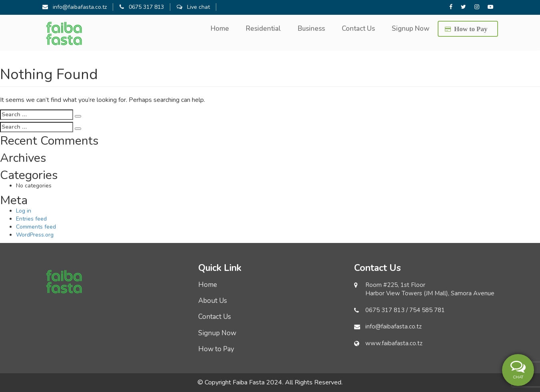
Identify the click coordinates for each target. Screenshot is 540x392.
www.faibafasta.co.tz (394, 343)
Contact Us (358, 29)
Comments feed (36, 227)
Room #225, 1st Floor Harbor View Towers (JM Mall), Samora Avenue (430, 289)
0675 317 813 (142, 7)
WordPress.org (35, 235)
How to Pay (471, 29)
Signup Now (410, 29)
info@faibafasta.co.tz (75, 7)
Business (311, 29)
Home (220, 29)
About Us (213, 301)
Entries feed (31, 219)
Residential (263, 29)
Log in (24, 211)
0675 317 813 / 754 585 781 (405, 310)
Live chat (193, 7)
